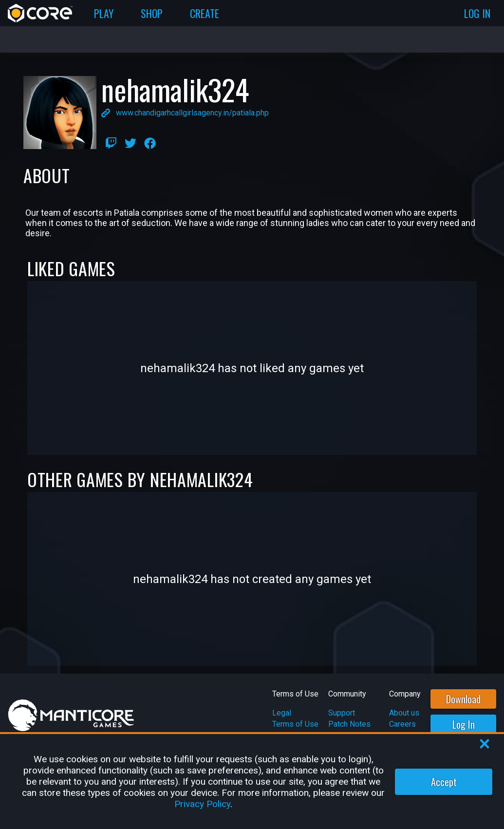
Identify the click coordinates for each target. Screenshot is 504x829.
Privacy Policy (202, 804)
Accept (444, 782)
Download (463, 699)
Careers (402, 724)
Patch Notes (349, 724)
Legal (282, 713)
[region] (252, 782)
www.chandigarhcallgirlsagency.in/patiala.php (192, 113)
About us (404, 713)
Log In (464, 724)
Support (342, 713)
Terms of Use (295, 724)
